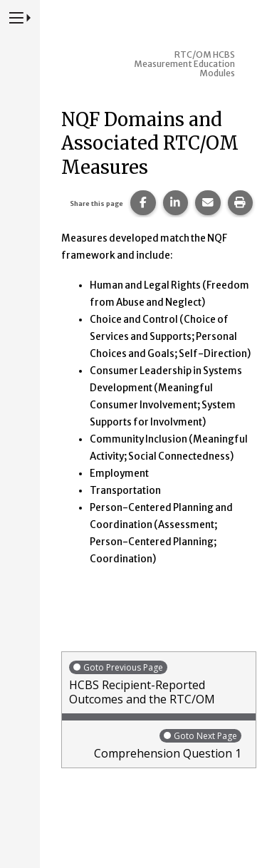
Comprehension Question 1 (155, 744)
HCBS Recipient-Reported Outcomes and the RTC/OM (159, 683)
